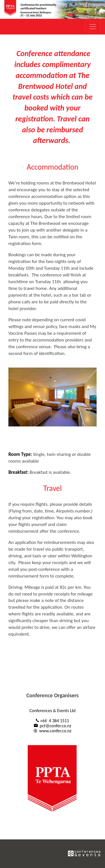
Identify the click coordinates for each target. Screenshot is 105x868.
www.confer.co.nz (55, 731)
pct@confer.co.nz (56, 726)
